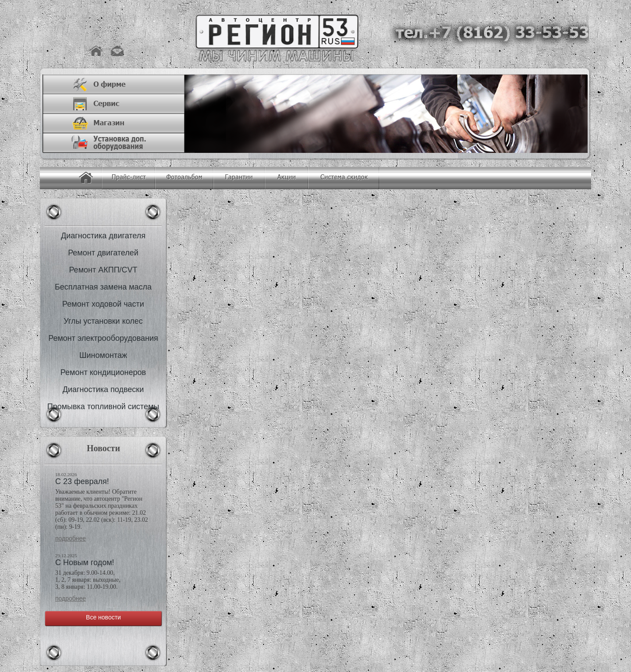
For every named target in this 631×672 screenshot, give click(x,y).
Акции (286, 178)
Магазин (119, 124)
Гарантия (239, 178)
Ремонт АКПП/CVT (103, 270)
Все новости (103, 617)
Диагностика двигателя (103, 236)
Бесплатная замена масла (103, 287)
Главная (86, 178)
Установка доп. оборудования (119, 143)
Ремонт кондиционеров (103, 372)
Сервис (119, 104)
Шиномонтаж (103, 355)
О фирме (119, 84)
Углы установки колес (103, 321)
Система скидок (344, 178)
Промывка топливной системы (103, 407)
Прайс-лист (128, 178)
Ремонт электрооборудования (103, 338)
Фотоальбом (184, 178)
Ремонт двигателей (103, 253)
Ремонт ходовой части (103, 304)
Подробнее (71, 538)
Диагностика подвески (103, 389)
